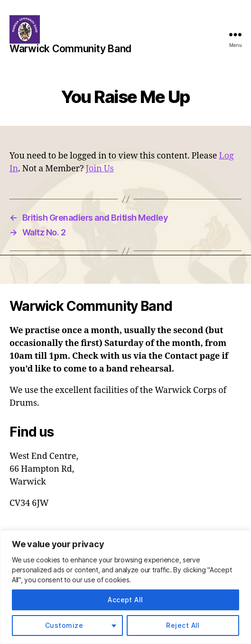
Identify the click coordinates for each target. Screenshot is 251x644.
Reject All (183, 625)
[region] (125, 587)
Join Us (100, 169)
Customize (64, 625)
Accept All (125, 600)
